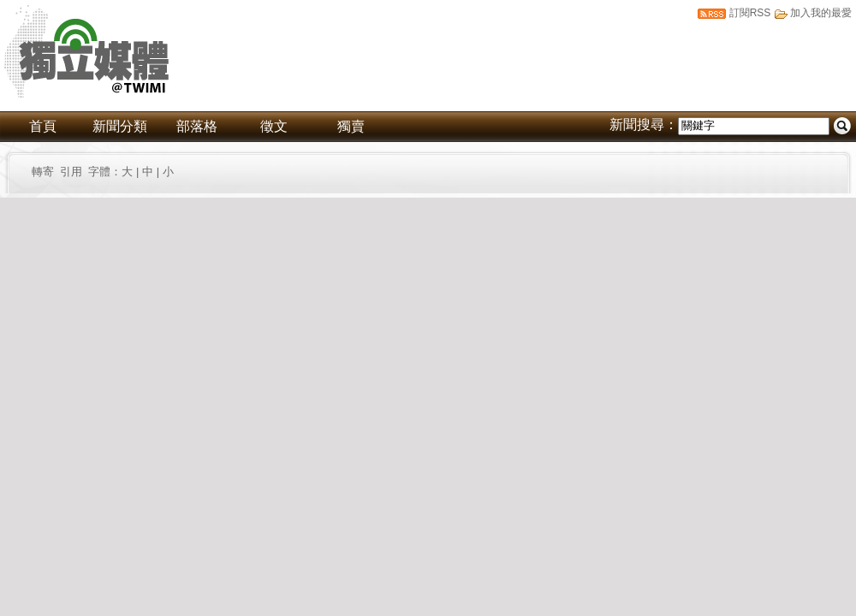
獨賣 (351, 126)
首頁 (43, 126)
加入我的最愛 (821, 13)
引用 (71, 172)
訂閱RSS (750, 13)
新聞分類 (120, 126)
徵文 (274, 126)
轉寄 (46, 172)
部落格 (197, 126)
